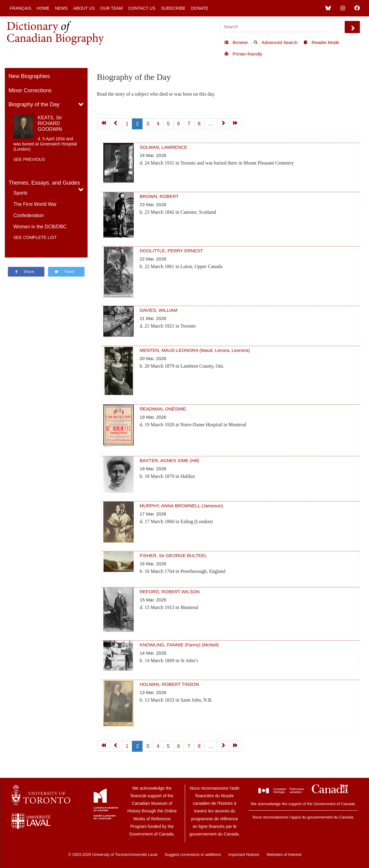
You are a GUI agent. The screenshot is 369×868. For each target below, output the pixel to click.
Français (21, 8)
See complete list (35, 237)
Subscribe (173, 8)
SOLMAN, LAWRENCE (164, 147)
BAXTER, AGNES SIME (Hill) (170, 460)
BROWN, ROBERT (159, 196)
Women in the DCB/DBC (40, 227)
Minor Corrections (30, 90)
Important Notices (244, 854)
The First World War (35, 204)
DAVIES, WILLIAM (159, 310)
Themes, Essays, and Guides (44, 183)
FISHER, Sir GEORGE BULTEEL (173, 555)
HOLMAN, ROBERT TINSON (169, 684)
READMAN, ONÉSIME (163, 409)
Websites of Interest (284, 854)
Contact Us (142, 8)
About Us (84, 8)
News (61, 8)
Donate (200, 8)
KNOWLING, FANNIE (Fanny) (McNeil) (179, 645)
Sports (20, 193)
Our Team (112, 8)
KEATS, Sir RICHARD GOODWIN (50, 123)
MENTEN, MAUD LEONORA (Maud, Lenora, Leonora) (195, 350)
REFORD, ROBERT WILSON (170, 592)
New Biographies (29, 76)
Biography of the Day (34, 104)
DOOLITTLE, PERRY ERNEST (171, 251)
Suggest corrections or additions (193, 854)
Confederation (29, 215)
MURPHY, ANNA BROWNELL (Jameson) (181, 506)
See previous (29, 159)
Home (43, 8)
